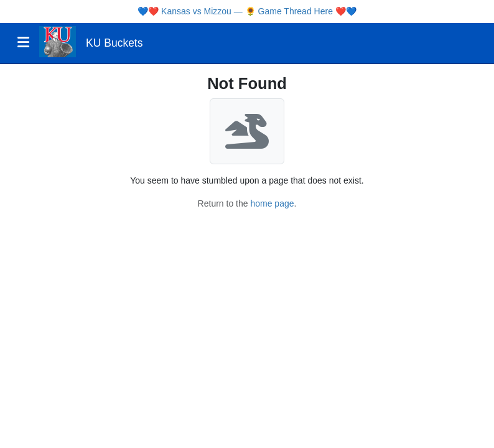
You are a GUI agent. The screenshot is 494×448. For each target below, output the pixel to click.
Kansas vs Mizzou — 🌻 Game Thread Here (247, 11)
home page (272, 203)
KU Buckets (114, 43)
